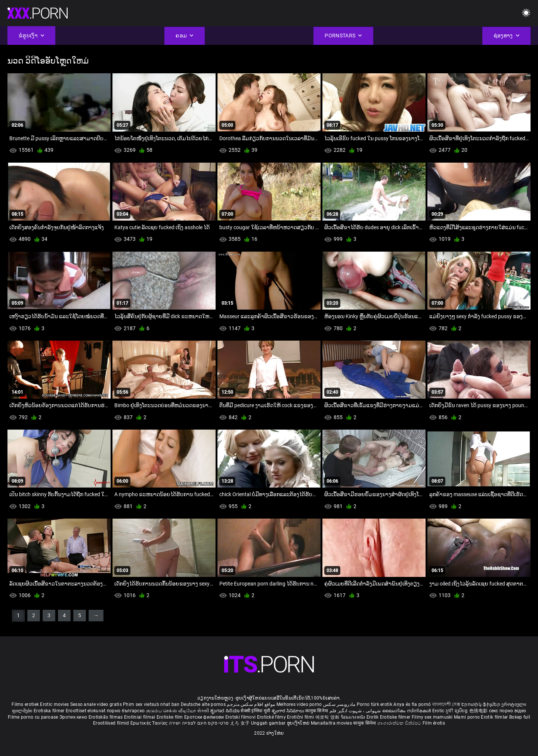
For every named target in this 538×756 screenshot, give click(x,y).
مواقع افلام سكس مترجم (251, 704)
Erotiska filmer (50, 711)
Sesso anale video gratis (96, 704)
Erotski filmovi (241, 717)
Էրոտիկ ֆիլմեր (481, 704)
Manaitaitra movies (332, 723)
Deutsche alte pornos (203, 704)
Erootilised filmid (112, 723)
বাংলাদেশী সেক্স (446, 704)
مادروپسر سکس (339, 704)
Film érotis (434, 723)
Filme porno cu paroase (33, 717)
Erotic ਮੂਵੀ (443, 711)
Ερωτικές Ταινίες (150, 723)
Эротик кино (74, 717)
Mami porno (467, 717)
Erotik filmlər (495, 717)
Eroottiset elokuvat (86, 711)
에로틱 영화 (328, 717)
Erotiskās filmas (106, 717)
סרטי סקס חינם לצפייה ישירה (199, 723)
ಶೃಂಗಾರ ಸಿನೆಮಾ (225, 711)
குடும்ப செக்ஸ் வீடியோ (171, 711)
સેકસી (203, 711)
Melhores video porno (299, 704)
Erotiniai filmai (140, 717)
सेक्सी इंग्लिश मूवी (255, 711)
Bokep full (520, 717)
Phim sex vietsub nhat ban (151, 704)
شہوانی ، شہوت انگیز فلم (356, 711)
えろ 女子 (240, 723)
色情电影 (479, 711)
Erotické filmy (272, 717)
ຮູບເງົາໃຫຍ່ (299, 723)
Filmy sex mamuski (432, 717)
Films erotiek (25, 704)
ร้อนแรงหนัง (354, 717)
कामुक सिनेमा (317, 711)
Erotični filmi (301, 717)
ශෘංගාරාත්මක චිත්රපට (400, 723)
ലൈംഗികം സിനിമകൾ (407, 711)
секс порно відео (508, 711)
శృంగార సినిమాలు (289, 711)
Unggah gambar (269, 723)
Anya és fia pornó (412, 704)
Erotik (373, 717)
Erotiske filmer (396, 717)
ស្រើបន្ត (462, 711)
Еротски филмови (205, 717)
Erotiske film (170, 717)
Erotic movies (55, 704)
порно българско (126, 711)
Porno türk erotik (375, 704)
